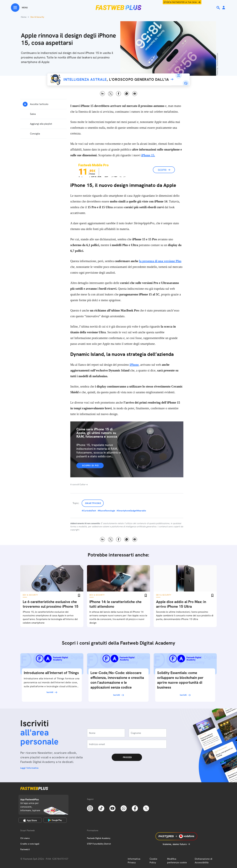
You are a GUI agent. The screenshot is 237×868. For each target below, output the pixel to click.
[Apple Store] (30, 820)
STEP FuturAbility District (99, 844)
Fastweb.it (25, 849)
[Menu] (19, 8)
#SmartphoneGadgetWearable (131, 511)
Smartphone (93, 503)
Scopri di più (90, 465)
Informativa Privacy (134, 861)
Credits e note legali (30, 844)
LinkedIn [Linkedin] (103, 94)
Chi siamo (25, 838)
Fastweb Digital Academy (99, 838)
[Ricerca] (219, 8)
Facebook (119, 94)
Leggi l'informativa (29, 768)
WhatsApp (127, 94)
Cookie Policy (153, 861)
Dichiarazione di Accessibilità (204, 861)
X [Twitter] (111, 94)
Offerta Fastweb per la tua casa (180, 2)
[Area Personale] (224, 8)
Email (135, 94)
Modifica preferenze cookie (177, 861)
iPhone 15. (148, 155)
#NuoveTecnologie (106, 511)
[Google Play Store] (55, 820)
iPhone (134, 365)
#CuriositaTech (89, 511)
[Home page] (118, 8)
